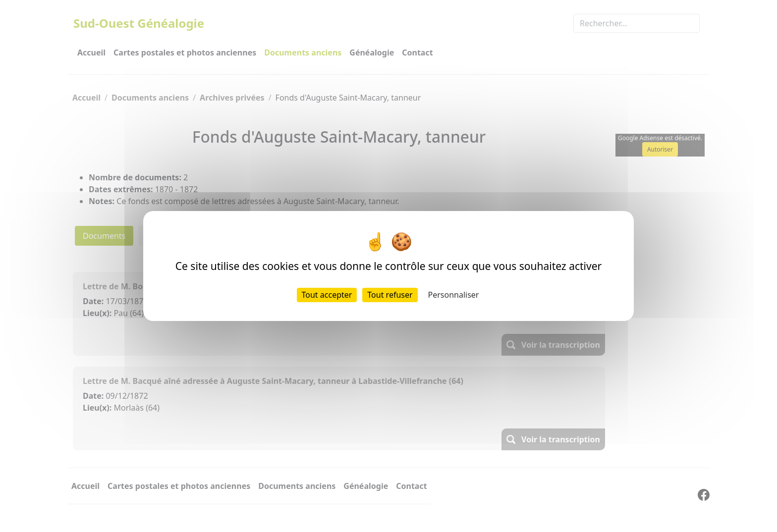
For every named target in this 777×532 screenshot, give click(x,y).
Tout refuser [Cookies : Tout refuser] (390, 295)
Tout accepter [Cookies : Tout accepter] (327, 295)
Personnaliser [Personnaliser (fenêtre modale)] (454, 295)
